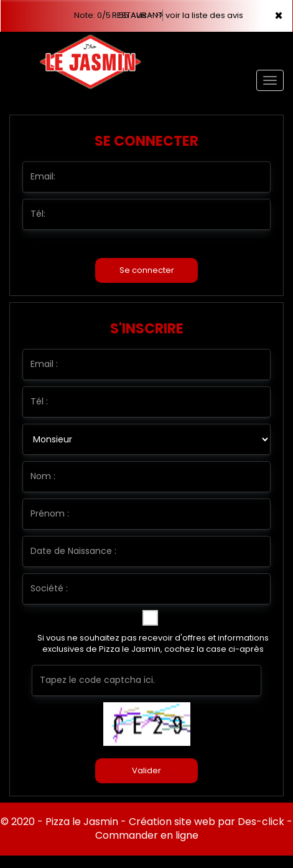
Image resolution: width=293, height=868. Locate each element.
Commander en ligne (147, 835)
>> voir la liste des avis (199, 15)
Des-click (261, 822)
